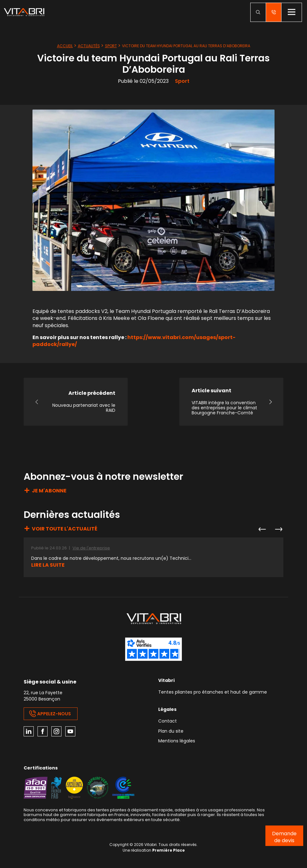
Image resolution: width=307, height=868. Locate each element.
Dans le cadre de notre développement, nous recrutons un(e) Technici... (111, 558)
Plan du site (171, 732)
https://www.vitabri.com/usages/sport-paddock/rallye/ (134, 341)
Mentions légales (177, 741)
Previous (262, 529)
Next (278, 529)
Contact (168, 721)
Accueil (65, 46)
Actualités (89, 46)
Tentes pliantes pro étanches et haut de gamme (213, 692)
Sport (111, 46)
